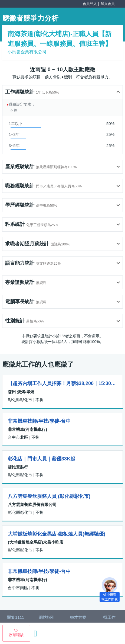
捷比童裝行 (18, 467)
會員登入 (90, 4)
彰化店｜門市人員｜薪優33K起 (42, 459)
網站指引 (47, 617)
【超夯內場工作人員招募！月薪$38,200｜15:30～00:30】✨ (62, 383)
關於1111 (16, 617)
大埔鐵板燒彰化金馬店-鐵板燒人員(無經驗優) (57, 534)
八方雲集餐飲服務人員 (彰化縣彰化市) (49, 496)
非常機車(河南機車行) (27, 429)
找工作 (109, 617)
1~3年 (14, 134)
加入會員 (108, 4)
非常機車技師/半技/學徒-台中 (39, 421)
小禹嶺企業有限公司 (27, 52)
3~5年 (14, 145)
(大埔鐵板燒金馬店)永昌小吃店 (36, 542)
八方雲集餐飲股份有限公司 (32, 504)
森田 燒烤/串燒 (21, 392)
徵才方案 (78, 617)
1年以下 (16, 124)
